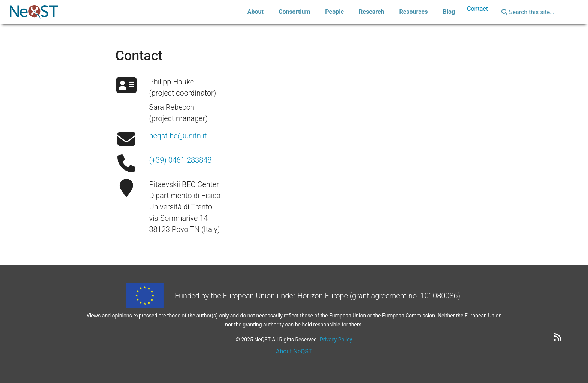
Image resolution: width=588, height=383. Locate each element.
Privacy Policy (336, 340)
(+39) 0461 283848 (180, 160)
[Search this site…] (535, 12)
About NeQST (294, 351)
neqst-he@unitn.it (178, 136)
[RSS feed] (557, 337)
